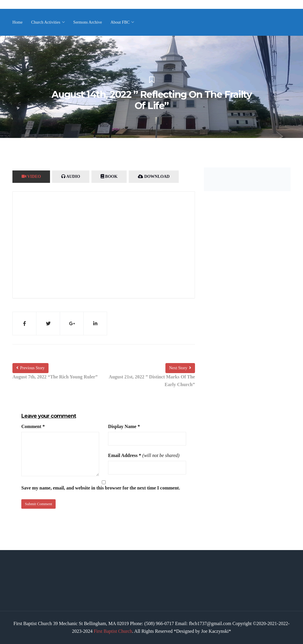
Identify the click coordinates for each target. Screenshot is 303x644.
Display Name (124, 426)
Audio (71, 177)
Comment (33, 426)
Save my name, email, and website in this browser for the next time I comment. (101, 488)
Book (109, 177)
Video (31, 177)
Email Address (125, 455)
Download (154, 177)
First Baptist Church (113, 631)
